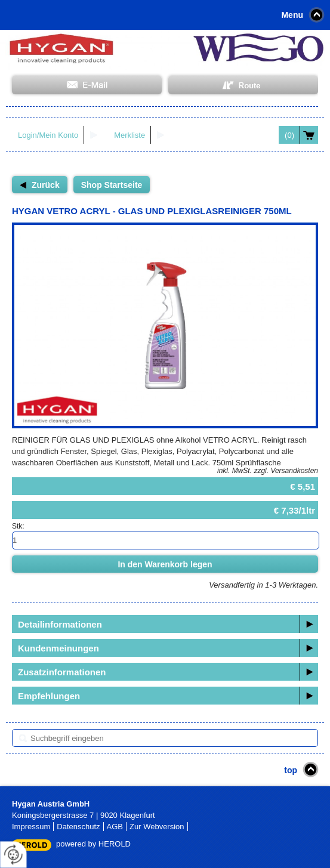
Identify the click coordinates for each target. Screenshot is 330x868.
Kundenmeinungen (58, 648)
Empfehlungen (49, 696)
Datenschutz (78, 827)
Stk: (18, 526)
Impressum (31, 827)
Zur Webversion (157, 827)
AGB (115, 827)
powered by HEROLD (93, 844)
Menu (292, 15)
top (291, 770)
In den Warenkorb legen (165, 564)
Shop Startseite (112, 185)
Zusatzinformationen (62, 672)
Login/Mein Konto (48, 135)
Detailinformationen (60, 624)
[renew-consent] (13, 855)
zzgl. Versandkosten (286, 471)
